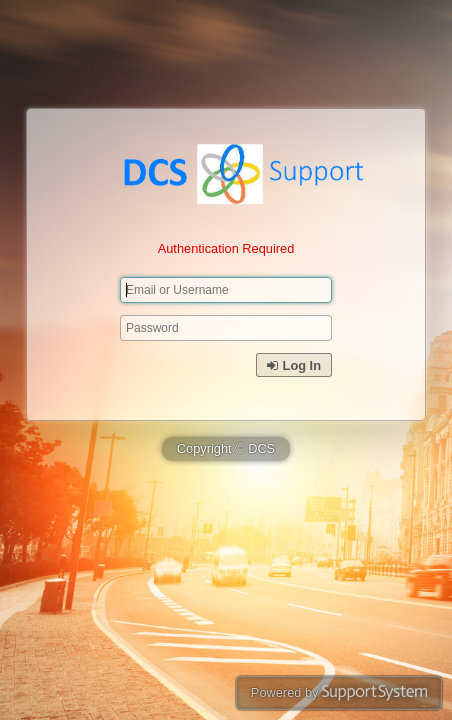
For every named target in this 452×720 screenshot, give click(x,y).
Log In (294, 365)
